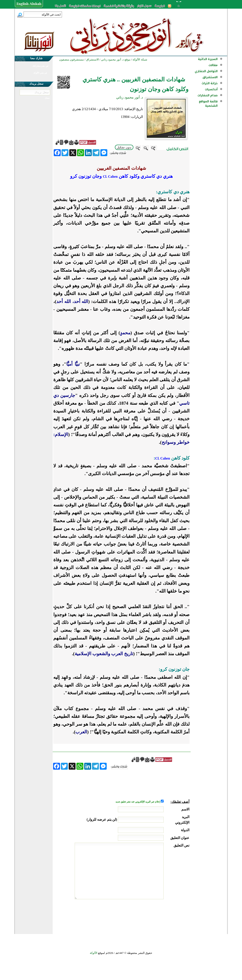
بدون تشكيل (124, 147)
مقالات (213, 65)
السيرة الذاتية (208, 59)
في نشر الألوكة (40, 73)
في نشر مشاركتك (40, 66)
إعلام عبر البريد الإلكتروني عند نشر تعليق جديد (138, 802)
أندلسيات (211, 89)
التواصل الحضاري (206, 71)
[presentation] (157, 915)
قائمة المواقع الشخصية (208, 104)
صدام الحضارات (208, 95)
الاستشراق (210, 77)
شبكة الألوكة (140, 59)
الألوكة (94, 953)
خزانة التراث (210, 83)
